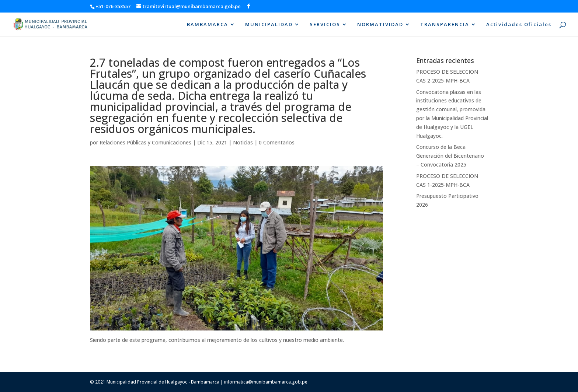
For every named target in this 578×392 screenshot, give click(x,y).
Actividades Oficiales (519, 25)
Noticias (243, 142)
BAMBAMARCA (208, 25)
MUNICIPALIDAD (269, 25)
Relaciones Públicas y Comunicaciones (145, 142)
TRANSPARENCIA (445, 25)
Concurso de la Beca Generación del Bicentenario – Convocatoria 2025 (450, 156)
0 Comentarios (277, 142)
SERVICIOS (325, 25)
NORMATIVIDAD (380, 25)
